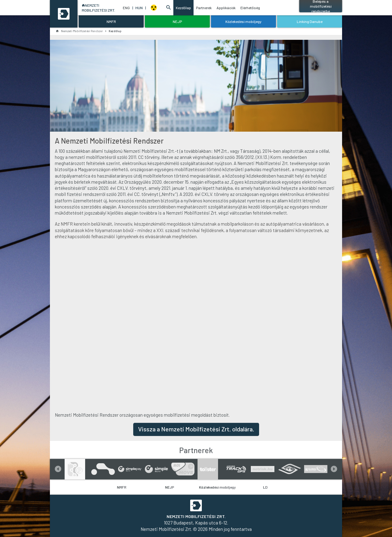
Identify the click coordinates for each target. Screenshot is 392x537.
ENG (128, 8)
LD (265, 487)
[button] (169, 8)
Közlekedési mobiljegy (217, 487)
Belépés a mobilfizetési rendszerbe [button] (321, 6)
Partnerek (204, 8)
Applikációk (226, 8)
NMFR (122, 487)
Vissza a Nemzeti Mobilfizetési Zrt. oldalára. (196, 429)
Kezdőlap (183, 8)
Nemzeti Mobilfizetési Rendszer (79, 31)
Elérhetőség (250, 8)
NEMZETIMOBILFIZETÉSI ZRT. (97, 8)
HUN (141, 8)
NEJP (170, 487)
